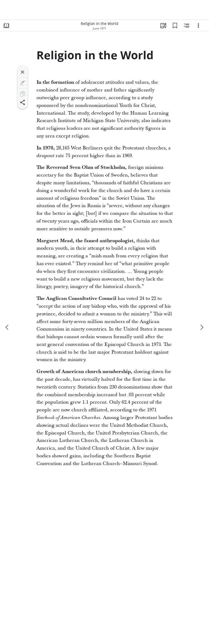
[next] (202, 327)
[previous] (7, 327)
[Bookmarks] (175, 26)
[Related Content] (187, 26)
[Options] (198, 26)
